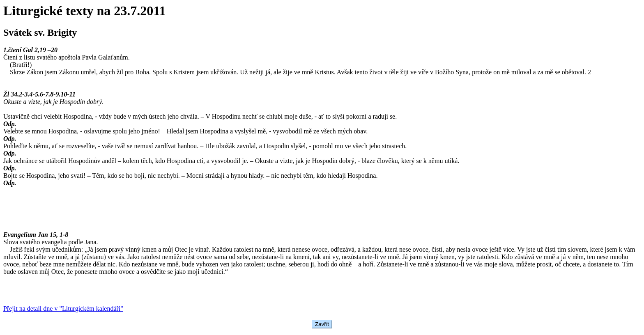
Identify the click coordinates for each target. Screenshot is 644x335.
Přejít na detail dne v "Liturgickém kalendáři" (63, 309)
